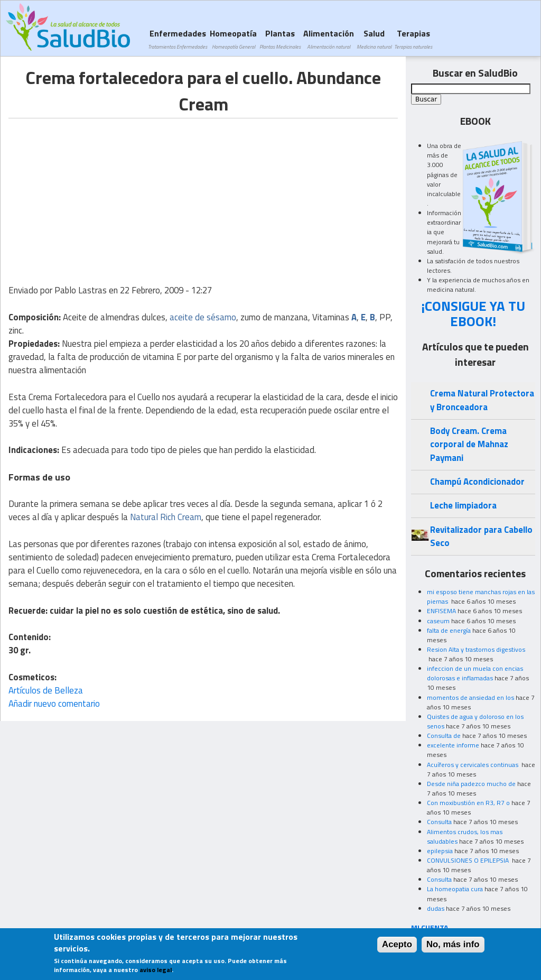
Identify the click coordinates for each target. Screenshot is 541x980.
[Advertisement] (97, 192)
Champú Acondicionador (477, 482)
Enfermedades (178, 39)
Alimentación (329, 39)
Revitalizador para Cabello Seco (481, 536)
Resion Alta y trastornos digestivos (476, 649)
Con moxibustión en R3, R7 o (468, 803)
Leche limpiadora (463, 505)
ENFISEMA (441, 611)
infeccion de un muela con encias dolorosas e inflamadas (475, 673)
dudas (436, 908)
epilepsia (440, 851)
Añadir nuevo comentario (54, 704)
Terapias (413, 39)
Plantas (280, 39)
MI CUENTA (430, 927)
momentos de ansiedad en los (470, 697)
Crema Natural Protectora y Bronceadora (482, 400)
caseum (438, 621)
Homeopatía (233, 39)
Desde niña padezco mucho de (471, 784)
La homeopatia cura (455, 889)
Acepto (397, 944)
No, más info (453, 944)
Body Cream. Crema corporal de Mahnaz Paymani (469, 444)
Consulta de (444, 736)
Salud (374, 39)
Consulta (439, 822)
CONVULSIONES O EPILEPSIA (469, 860)
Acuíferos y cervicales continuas (473, 765)
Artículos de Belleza (46, 690)
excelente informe (453, 745)
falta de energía (449, 630)
